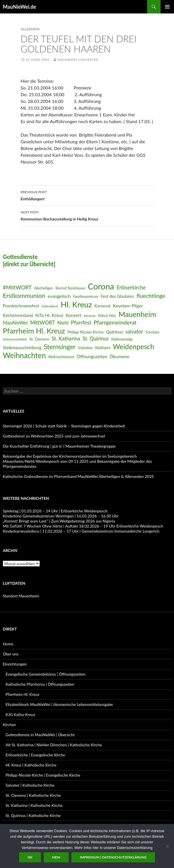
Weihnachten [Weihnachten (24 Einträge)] (24, 355)
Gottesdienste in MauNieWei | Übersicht (40, 735)
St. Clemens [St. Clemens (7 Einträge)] (39, 339)
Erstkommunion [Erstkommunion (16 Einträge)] (24, 295)
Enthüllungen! (87, 195)
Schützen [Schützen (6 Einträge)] (152, 332)
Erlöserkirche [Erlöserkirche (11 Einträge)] (131, 287)
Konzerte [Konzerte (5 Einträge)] (90, 316)
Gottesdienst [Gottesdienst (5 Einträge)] (50, 306)
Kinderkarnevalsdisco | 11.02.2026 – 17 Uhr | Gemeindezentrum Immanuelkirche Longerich (81, 531)
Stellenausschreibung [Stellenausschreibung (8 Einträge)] (22, 347)
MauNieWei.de (19, 7)
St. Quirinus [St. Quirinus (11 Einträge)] (96, 339)
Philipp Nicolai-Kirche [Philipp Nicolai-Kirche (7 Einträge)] (86, 332)
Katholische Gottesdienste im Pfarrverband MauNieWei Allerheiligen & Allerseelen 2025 (78, 476)
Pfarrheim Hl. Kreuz (22, 694)
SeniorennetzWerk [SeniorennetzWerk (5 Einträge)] (15, 339)
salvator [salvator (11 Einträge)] (134, 331)
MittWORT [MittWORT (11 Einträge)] (43, 323)
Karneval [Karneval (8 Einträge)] (102, 306)
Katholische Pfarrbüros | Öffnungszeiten (40, 684)
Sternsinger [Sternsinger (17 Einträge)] (60, 347)
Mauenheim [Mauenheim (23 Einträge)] (137, 314)
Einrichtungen (15, 664)
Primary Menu (167, 7)
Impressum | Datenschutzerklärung (113, 857)
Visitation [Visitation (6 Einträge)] (85, 348)
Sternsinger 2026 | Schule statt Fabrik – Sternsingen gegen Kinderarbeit (64, 426)
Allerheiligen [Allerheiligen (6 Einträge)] (44, 288)
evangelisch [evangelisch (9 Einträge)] (59, 296)
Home (8, 644)
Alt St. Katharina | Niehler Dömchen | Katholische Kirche (54, 745)
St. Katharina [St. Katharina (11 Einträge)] (66, 339)
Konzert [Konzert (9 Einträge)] (73, 315)
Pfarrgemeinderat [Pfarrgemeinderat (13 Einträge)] (115, 322)
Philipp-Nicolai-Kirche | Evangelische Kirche (43, 775)
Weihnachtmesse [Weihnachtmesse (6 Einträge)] (61, 357)
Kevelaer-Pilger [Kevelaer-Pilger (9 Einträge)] (128, 306)
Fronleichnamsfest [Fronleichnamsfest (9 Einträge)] (21, 306)
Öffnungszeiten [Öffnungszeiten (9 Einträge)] (92, 356)
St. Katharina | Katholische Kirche (34, 805)
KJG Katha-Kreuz (20, 714)
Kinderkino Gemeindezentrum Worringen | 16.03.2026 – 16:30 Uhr (61, 516)
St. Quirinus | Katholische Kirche (33, 815)
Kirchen (9, 725)
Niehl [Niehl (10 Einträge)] (63, 323)
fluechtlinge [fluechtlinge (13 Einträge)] (151, 296)
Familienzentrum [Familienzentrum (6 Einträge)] (86, 297)
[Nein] (167, 846)
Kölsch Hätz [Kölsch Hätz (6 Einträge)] (107, 316)
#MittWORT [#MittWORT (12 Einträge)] (17, 287)
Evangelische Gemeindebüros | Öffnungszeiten (46, 674)
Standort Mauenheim (21, 596)
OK (30, 857)
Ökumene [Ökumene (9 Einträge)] (119, 356)
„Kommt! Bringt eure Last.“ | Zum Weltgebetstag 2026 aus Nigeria (59, 521)
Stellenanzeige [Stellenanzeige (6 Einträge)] (122, 339)
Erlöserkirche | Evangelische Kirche (35, 755)
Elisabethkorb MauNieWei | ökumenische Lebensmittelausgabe (59, 704)
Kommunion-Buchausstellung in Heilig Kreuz (87, 215)
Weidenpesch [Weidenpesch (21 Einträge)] (134, 346)
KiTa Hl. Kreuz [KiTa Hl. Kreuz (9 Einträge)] (49, 315)
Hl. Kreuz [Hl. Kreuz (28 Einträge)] (76, 304)
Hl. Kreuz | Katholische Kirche (31, 765)
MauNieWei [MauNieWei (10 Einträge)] (15, 323)
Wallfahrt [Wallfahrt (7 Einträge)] (103, 348)
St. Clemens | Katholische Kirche (33, 795)
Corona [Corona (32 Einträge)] (101, 286)
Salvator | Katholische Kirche (30, 785)
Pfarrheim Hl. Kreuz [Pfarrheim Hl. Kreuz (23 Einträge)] (34, 331)
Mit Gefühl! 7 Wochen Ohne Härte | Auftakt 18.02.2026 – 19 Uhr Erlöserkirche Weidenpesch (83, 526)
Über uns (11, 654)
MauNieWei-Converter (77, 60)
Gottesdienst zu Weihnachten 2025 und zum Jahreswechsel (54, 436)
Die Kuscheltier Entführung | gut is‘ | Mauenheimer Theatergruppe (59, 446)
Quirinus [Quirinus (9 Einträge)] (114, 332)
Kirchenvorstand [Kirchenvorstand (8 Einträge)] (18, 315)
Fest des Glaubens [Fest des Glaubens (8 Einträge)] (117, 296)
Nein (56, 857)
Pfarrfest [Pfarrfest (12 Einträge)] (81, 322)
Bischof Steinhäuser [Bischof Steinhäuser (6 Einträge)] (70, 288)
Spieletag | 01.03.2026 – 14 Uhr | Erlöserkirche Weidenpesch (55, 511)
